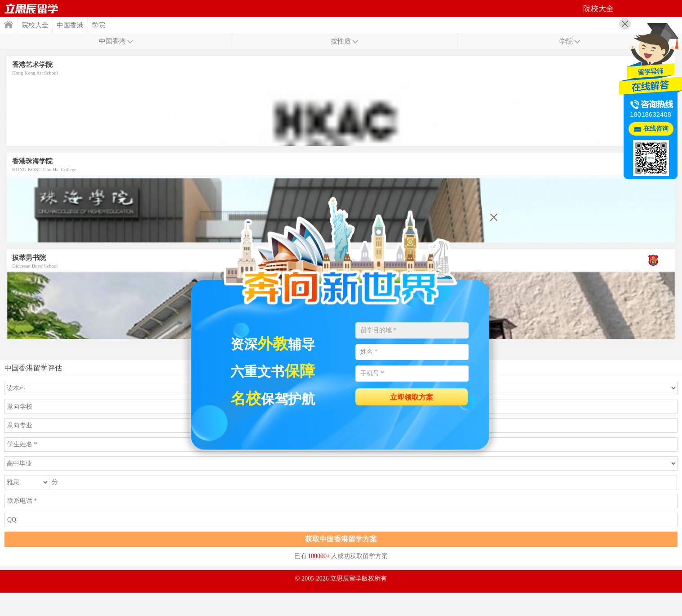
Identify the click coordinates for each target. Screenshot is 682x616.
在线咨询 (656, 129)
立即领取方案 (412, 397)
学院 (98, 25)
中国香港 (70, 25)
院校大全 (35, 25)
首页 (31, 9)
